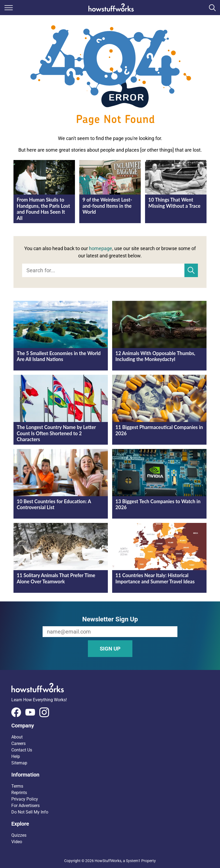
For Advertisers (25, 806)
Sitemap (19, 763)
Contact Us (22, 750)
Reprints (19, 793)
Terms (17, 786)
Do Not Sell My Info (30, 812)
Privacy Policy (25, 799)
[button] (110, 726)
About (17, 737)
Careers (18, 743)
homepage (101, 248)
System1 (133, 861)
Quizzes (19, 835)
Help (16, 756)
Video (17, 842)
